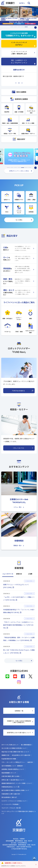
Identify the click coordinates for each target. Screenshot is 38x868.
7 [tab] (30, 168)
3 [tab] (19, 26)
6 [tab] (26, 168)
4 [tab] (23, 26)
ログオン (22, 3)
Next (22, 83)
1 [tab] (12, 26)
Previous (16, 83)
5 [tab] (26, 26)
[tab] (8, 575)
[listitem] (19, 16)
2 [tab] (16, 26)
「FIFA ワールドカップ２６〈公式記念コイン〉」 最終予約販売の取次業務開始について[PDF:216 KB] (19, 625)
